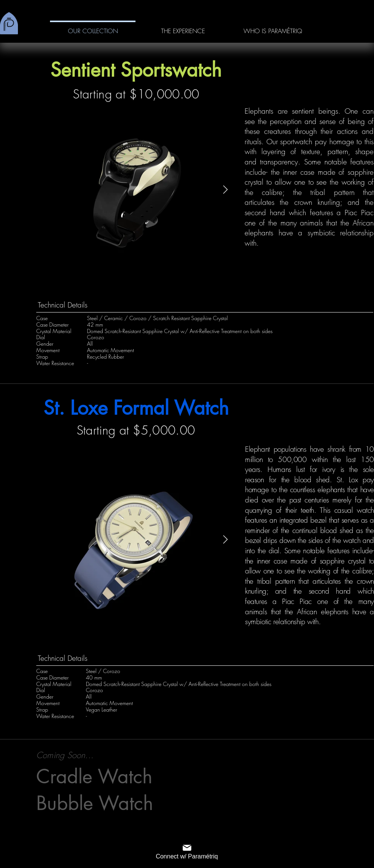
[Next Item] (225, 190)
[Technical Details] (205, 305)
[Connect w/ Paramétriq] (187, 851)
